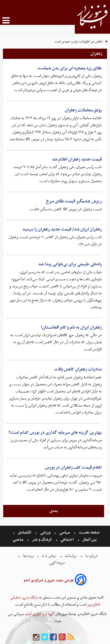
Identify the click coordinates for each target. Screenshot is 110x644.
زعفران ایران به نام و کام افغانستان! (71, 327)
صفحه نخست (89, 533)
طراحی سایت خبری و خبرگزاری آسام (49, 580)
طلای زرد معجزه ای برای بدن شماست (70, 68)
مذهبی (18, 540)
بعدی (54, 511)
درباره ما (92, 556)
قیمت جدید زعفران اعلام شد (77, 159)
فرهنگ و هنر (42, 540)
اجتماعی (67, 540)
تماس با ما (49, 556)
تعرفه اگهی (57, 563)
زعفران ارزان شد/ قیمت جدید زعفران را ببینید (62, 229)
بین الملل (89, 540)
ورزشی (45, 533)
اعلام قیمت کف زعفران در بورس (73, 467)
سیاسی (65, 533)
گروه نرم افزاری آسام (39, 614)
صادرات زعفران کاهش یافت (78, 369)
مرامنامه (71, 556)
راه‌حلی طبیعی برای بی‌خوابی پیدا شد (70, 264)
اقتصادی (24, 533)
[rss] (71, 637)
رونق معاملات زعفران (83, 110)
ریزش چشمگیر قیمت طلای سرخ (74, 201)
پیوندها (28, 556)
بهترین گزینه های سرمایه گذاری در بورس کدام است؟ (55, 433)
